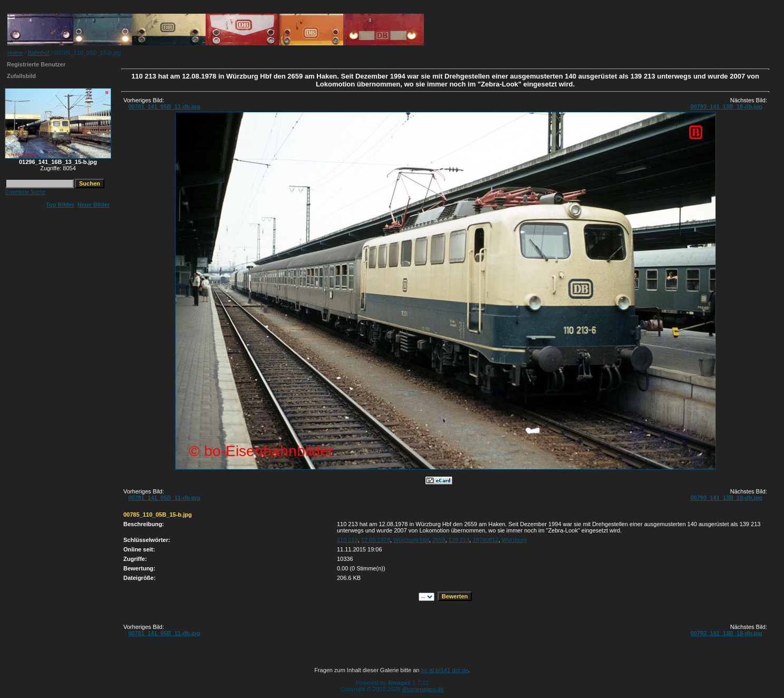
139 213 (459, 540)
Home (15, 53)
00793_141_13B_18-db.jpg (726, 106)
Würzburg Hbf (411, 540)
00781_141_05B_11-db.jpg (164, 106)
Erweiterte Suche (25, 192)
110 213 (347, 540)
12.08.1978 (376, 540)
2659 (439, 540)
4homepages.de (423, 689)
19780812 (485, 540)
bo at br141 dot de (445, 670)
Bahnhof (39, 53)
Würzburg (515, 540)
